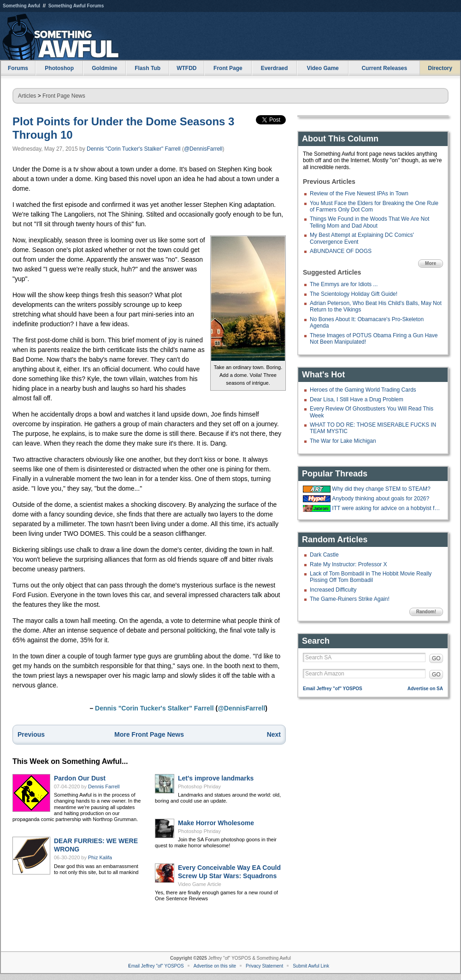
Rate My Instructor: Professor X (348, 564)
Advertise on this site (215, 966)
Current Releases (384, 68)
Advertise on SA (425, 689)
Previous (31, 734)
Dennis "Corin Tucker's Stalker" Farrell (134, 149)
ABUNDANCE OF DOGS (341, 251)
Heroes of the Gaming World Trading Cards (363, 390)
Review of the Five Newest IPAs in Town (359, 194)
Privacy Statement (264, 966)
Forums (18, 68)
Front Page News (64, 96)
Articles (27, 96)
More (431, 263)
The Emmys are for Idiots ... (344, 284)
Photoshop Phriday (199, 786)
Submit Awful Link (311, 966)
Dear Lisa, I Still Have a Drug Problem (357, 399)
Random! (426, 612)
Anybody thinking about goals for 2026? (381, 499)
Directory (440, 68)
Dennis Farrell (104, 786)
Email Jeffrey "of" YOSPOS (333, 689)
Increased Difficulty (333, 590)
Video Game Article (200, 884)
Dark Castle (324, 555)
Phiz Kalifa (100, 857)
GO (436, 658)
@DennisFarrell (203, 149)
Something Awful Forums (76, 6)
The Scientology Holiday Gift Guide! (354, 294)
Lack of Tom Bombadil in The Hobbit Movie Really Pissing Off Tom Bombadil (371, 577)
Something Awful (21, 6)
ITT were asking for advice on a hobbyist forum (386, 508)
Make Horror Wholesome (216, 823)
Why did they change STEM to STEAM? (381, 489)
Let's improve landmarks (216, 778)
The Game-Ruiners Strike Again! (350, 599)
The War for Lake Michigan (343, 441)
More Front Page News (149, 734)
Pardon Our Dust (80, 778)
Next (274, 734)
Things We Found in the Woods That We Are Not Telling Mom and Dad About (369, 222)
